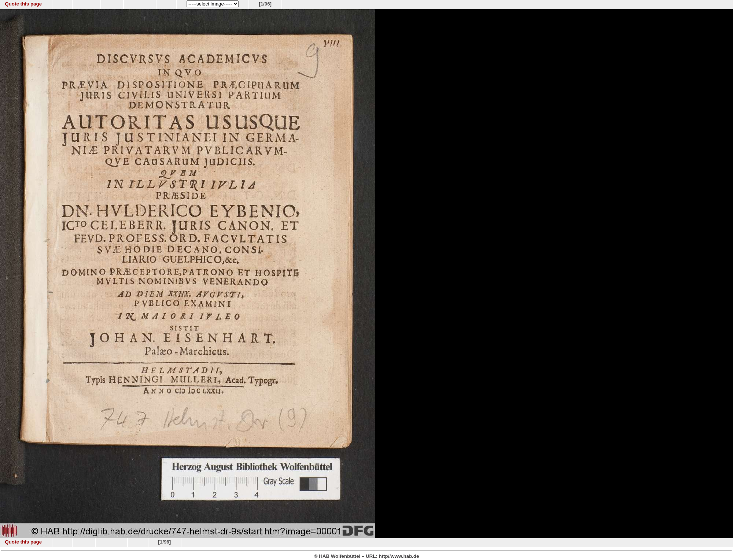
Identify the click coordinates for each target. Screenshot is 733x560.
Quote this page (23, 4)
